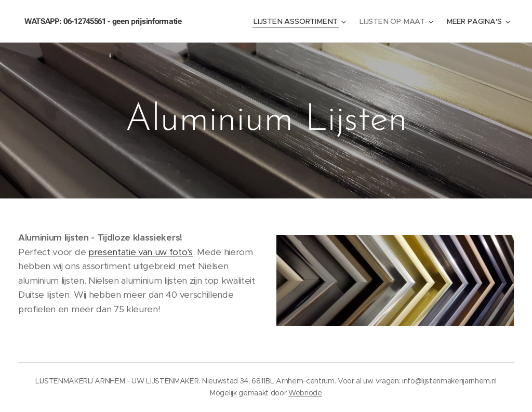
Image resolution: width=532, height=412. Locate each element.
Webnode (305, 393)
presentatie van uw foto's (141, 252)
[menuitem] (301, 21)
